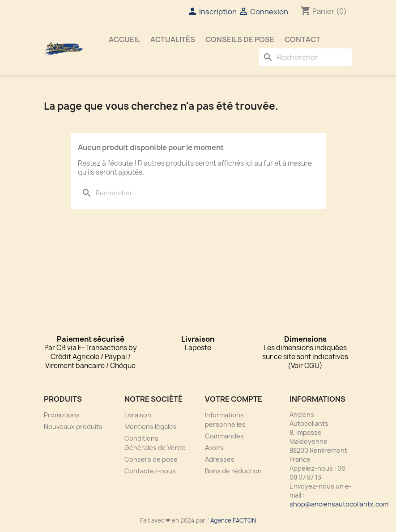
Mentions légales (151, 427)
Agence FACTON (233, 520)
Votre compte (234, 399)
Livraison (138, 415)
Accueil (124, 39)
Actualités (173, 39)
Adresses (220, 459)
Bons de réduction (233, 471)
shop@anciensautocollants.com (339, 504)
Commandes (224, 436)
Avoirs (214, 448)
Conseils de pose (240, 39)
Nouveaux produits (73, 427)
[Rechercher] (306, 57)
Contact (302, 39)
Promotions (62, 415)
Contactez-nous (150, 471)
